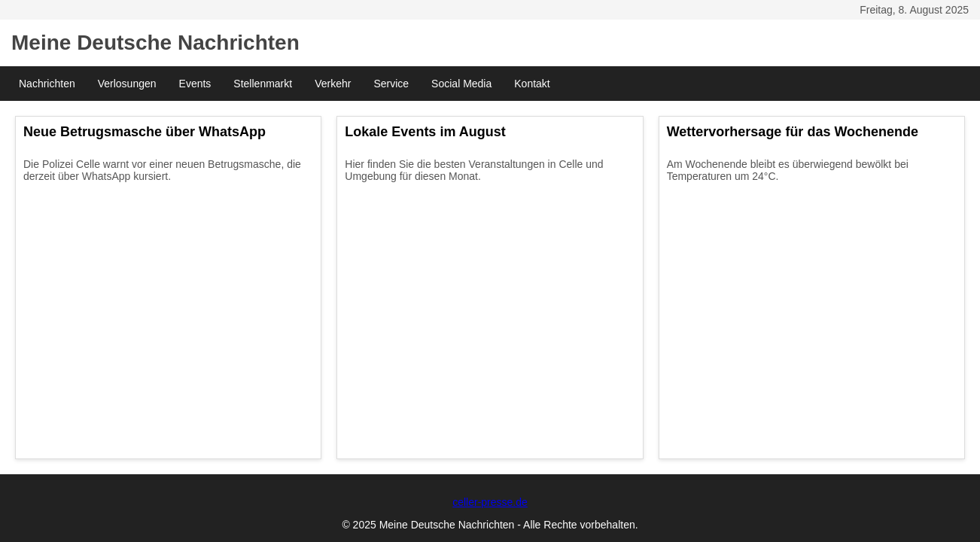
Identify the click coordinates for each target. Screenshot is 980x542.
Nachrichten (47, 84)
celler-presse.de (490, 502)
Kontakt (532, 84)
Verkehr (333, 84)
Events (195, 84)
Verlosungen (127, 84)
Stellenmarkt (263, 84)
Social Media (461, 84)
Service (391, 84)
